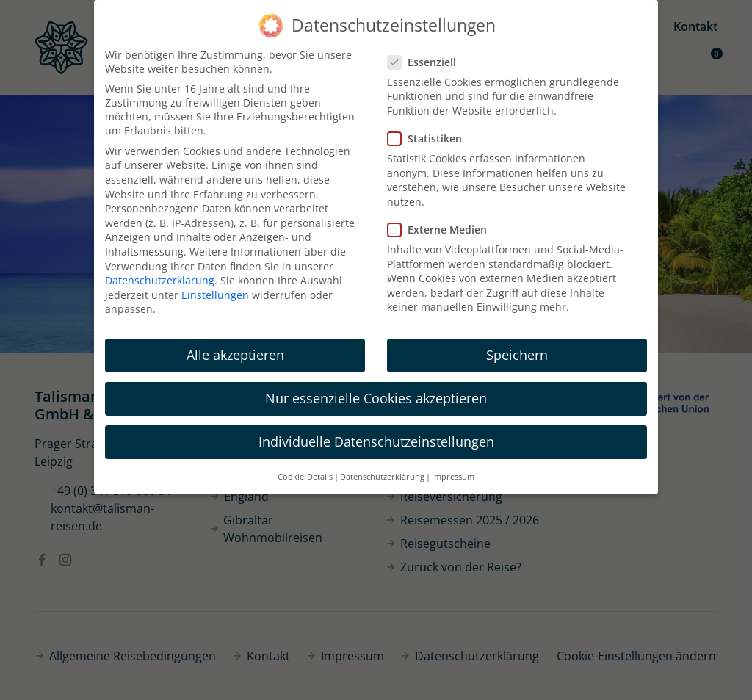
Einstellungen (215, 295)
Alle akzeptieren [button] (235, 355)
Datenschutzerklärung (160, 280)
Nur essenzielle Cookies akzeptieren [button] (376, 398)
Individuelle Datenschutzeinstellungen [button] (376, 441)
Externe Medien (442, 230)
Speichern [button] (517, 355)
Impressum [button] (453, 477)
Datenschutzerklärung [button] (382, 477)
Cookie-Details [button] (305, 477)
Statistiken (429, 138)
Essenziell (426, 62)
